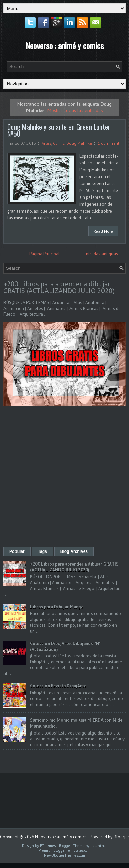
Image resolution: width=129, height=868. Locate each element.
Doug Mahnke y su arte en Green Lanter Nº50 (59, 130)
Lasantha (98, 846)
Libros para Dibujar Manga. (57, 607)
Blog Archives (74, 551)
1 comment (109, 143)
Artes (46, 143)
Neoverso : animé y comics (64, 45)
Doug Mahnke (79, 143)
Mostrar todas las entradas (75, 110)
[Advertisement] (64, 477)
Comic (59, 143)
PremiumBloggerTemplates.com (64, 850)
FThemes (48, 846)
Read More (103, 231)
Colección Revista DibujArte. (59, 686)
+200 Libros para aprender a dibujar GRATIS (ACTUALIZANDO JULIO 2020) (59, 287)
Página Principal (45, 254)
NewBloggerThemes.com (64, 855)
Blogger (121, 837)
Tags (42, 551)
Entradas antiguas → (104, 254)
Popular (17, 551)
